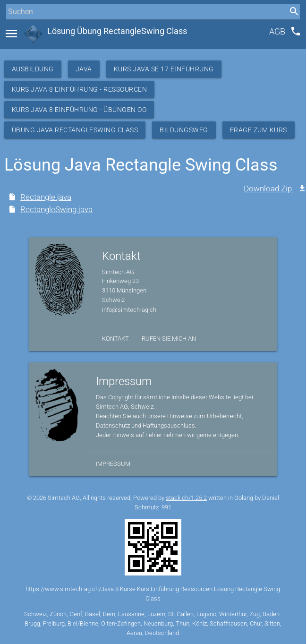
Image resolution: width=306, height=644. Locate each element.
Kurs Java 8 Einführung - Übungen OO (79, 110)
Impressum (113, 464)
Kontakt (115, 339)
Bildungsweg (184, 130)
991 (166, 507)
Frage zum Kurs (259, 130)
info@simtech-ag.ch (129, 310)
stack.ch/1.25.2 (186, 498)
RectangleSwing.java (56, 209)
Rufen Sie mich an (169, 339)
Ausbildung (33, 69)
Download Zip (269, 189)
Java (84, 69)
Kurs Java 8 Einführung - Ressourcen (80, 89)
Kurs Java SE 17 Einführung (164, 69)
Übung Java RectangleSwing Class (75, 130)
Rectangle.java (46, 197)
